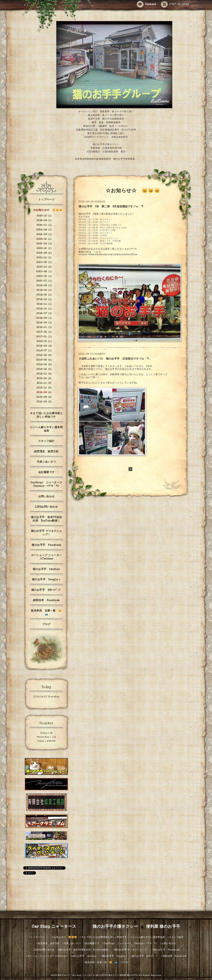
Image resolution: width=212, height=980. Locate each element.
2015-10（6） (45, 388)
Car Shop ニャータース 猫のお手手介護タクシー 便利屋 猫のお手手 (108, 927)
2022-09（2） (45, 253)
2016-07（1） (45, 351)
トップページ (46, 200)
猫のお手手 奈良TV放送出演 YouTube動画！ (46, 519)
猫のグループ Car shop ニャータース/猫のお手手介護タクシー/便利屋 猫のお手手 (97, 976)
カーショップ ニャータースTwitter (46, 557)
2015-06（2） (45, 402)
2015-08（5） (45, 397)
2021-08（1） (45, 262)
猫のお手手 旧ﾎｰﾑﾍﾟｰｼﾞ (46, 590)
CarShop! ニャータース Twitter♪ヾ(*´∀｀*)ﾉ (48, 485)
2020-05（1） (45, 276)
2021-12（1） (45, 258)
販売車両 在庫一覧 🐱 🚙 (48, 613)
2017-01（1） (45, 337)
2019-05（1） (45, 290)
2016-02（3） (45, 369)
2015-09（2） (45, 393)
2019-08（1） (45, 286)
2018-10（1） (45, 309)
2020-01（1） (45, 281)
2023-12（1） (45, 239)
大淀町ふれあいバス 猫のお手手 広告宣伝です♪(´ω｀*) (114, 359)
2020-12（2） (45, 267)
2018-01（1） (45, 327)
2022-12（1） (45, 248)
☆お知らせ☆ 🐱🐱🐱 (46, 210)
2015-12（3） (45, 379)
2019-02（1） (45, 295)
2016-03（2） (45, 365)
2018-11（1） (45, 304)
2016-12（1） (45, 341)
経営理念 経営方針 (46, 452)
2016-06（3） (45, 355)
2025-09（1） (45, 221)
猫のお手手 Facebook (46, 545)
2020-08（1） (45, 272)
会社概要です (46, 473)
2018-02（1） (45, 323)
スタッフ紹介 (46, 441)
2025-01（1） (45, 225)
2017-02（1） (45, 332)
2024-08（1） (45, 230)
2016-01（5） (45, 374)
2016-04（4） (45, 360)
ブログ (46, 625)
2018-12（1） (45, 300)
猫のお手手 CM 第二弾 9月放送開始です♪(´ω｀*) (111, 207)
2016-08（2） (45, 346)
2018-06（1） (45, 318)
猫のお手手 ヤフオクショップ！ (46, 533)
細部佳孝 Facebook (46, 601)
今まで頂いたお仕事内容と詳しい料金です (46, 415)
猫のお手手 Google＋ (46, 580)
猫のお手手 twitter (48, 570)
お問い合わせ (46, 497)
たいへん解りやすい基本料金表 (46, 429)
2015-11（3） (45, 383)
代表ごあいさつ (46, 462)
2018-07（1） (45, 314)
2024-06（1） (45, 235)
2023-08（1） (45, 244)
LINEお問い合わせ (46, 507)
